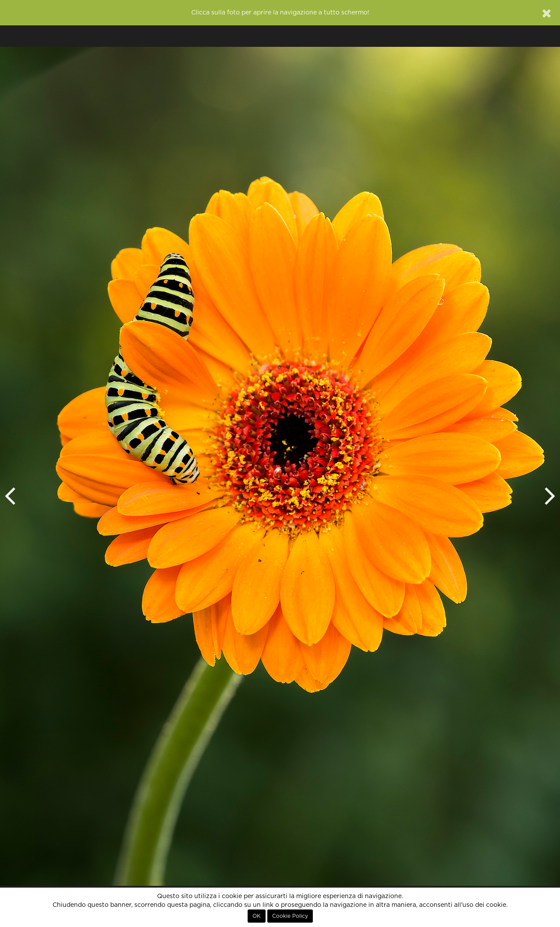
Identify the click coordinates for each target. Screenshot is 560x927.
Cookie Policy (290, 916)
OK (257, 916)
